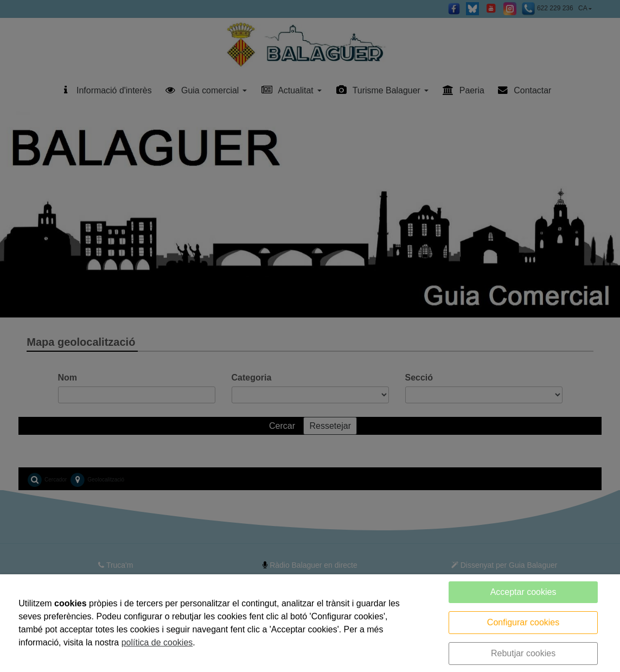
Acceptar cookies (523, 592)
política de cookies (157, 642)
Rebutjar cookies (523, 653)
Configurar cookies (523, 622)
